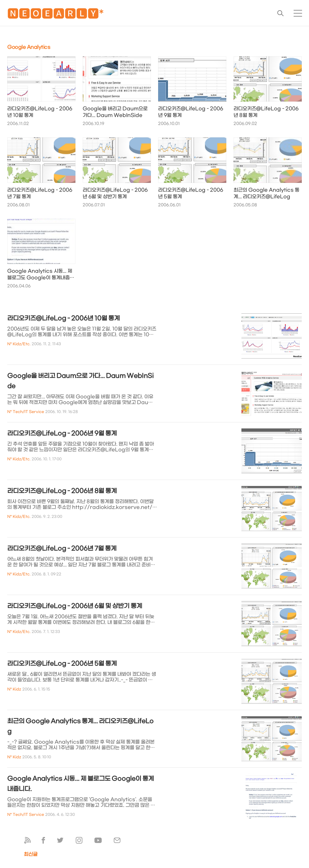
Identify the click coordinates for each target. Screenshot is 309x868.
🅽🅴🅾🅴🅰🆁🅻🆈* (56, 15)
